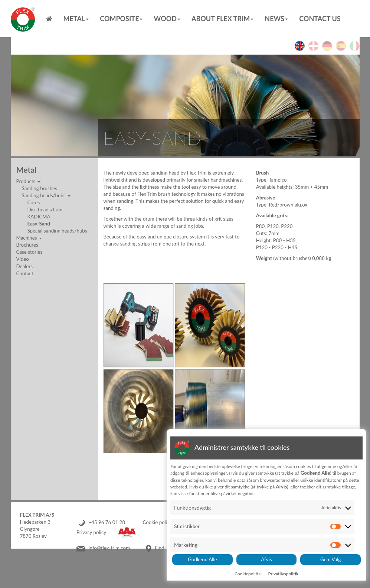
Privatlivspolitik (283, 574)
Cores (34, 202)
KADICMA (39, 217)
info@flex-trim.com (109, 548)
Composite (121, 19)
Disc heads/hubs (45, 209)
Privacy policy (91, 532)
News (276, 19)
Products (28, 181)
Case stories (30, 252)
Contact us (320, 19)
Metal (76, 19)
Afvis (266, 559)
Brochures (27, 245)
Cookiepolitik (248, 574)
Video (23, 259)
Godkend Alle (202, 559)
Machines (29, 238)
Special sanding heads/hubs (57, 231)
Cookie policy (157, 522)
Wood (167, 19)
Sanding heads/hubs (46, 195)
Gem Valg (330, 559)
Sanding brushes (40, 188)
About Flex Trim (222, 19)
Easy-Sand (39, 224)
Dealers (24, 266)
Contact (25, 273)
